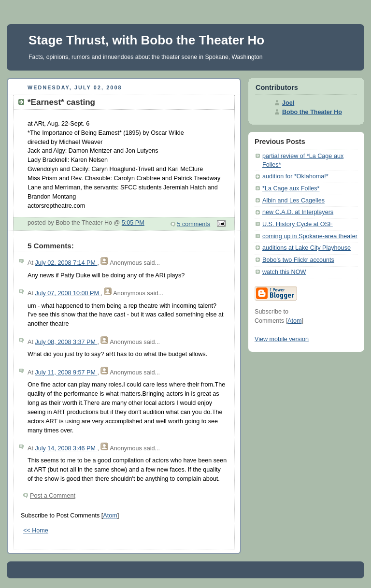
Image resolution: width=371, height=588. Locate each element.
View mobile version (282, 339)
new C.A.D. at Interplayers (298, 212)
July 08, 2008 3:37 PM (66, 342)
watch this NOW (284, 272)
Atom (110, 516)
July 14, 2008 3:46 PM (66, 448)
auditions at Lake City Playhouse (307, 248)
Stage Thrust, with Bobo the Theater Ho (146, 40)
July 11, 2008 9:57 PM (66, 373)
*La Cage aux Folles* (291, 188)
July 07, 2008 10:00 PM (68, 293)
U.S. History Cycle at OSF (298, 224)
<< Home (36, 531)
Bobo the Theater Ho (312, 112)
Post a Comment (53, 496)
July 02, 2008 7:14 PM (66, 263)
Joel (288, 103)
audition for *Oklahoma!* (295, 176)
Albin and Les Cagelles (293, 201)
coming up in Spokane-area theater (310, 236)
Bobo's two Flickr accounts (298, 260)
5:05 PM (133, 223)
